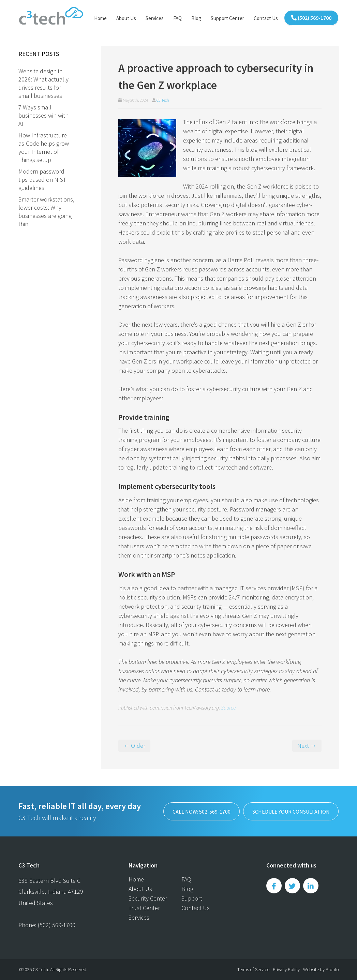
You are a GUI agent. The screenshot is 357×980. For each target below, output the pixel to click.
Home (100, 18)
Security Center (148, 898)
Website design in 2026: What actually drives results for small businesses (43, 83)
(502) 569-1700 (311, 18)
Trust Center (144, 908)
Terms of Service (253, 969)
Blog (196, 18)
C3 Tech (163, 100)
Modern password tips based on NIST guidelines (42, 180)
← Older (134, 746)
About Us (126, 18)
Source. (229, 708)
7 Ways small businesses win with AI (43, 115)
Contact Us (266, 18)
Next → (307, 746)
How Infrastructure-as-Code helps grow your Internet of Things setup (44, 147)
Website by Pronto (321, 969)
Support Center (227, 18)
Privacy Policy (286, 969)
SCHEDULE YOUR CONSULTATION (291, 812)
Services (155, 18)
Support (192, 898)
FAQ (177, 18)
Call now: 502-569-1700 (201, 812)
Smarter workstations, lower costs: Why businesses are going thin (46, 212)
